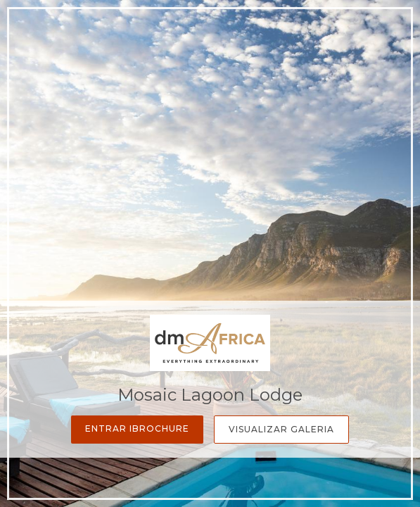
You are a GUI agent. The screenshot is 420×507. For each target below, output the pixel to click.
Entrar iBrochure (137, 428)
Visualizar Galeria (281, 429)
